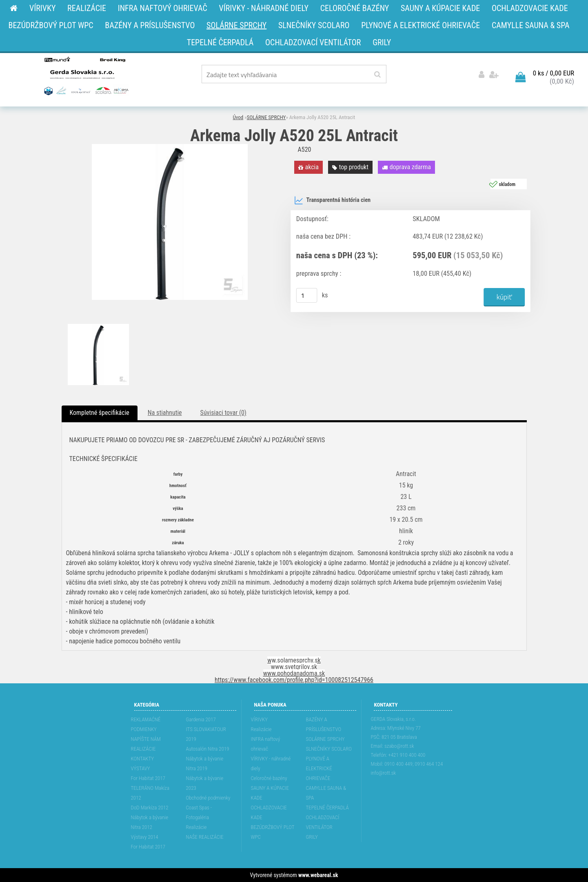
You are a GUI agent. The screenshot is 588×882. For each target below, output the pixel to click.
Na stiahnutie (165, 413)
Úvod (238, 117)
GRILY (312, 837)
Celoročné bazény (269, 778)
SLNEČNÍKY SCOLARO (329, 749)
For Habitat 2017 (148, 778)
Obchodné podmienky (208, 798)
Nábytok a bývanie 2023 (205, 783)
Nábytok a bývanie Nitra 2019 (205, 763)
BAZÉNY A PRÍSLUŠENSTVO (324, 724)
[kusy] (306, 295)
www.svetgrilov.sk (294, 667)
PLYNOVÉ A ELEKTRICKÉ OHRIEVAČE (319, 768)
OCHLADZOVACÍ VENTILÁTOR (323, 822)
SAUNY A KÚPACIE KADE (270, 793)
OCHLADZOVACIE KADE (269, 812)
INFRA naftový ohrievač (266, 744)
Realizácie (196, 827)
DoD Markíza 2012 (150, 808)
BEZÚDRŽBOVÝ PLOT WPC (273, 832)
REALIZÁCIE (143, 749)
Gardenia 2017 (201, 719)
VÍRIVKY (260, 719)
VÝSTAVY (141, 768)
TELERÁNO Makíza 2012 (150, 793)
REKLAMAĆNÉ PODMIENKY (146, 724)
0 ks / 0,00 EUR (554, 73)
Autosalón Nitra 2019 (208, 749)
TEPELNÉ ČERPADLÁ (327, 808)
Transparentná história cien (333, 200)
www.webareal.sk (318, 875)
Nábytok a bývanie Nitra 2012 (150, 822)
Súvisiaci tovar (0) (223, 413)
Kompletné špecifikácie (100, 413)
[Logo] (85, 75)
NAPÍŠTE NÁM (146, 739)
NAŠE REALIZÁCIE (205, 837)
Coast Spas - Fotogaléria (199, 812)
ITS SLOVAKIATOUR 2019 (206, 734)
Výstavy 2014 (145, 837)
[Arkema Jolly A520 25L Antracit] (170, 147)
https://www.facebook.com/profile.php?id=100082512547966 (294, 680)
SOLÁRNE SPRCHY (266, 117)
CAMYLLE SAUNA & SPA (326, 793)
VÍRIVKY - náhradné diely (271, 763)
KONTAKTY (143, 759)
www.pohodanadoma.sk (294, 673)
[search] (377, 75)
